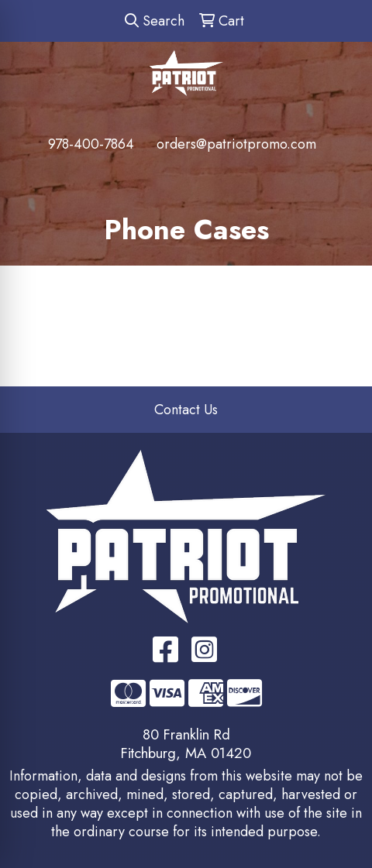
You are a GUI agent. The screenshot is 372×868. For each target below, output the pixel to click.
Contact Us (186, 410)
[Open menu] (341, 176)
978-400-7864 (91, 144)
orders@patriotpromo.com (236, 144)
